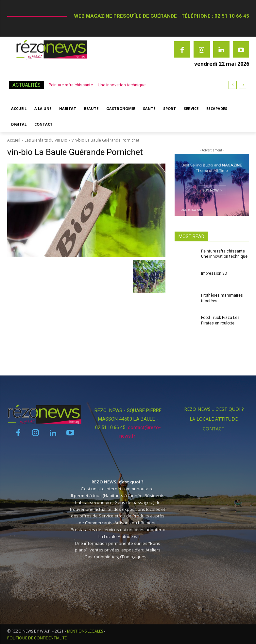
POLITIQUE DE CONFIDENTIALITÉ (37, 638)
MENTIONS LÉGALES (85, 631)
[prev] (233, 85)
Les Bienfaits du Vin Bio (46, 140)
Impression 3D (214, 273)
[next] (243, 85)
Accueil (14, 140)
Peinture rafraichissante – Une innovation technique (97, 85)
